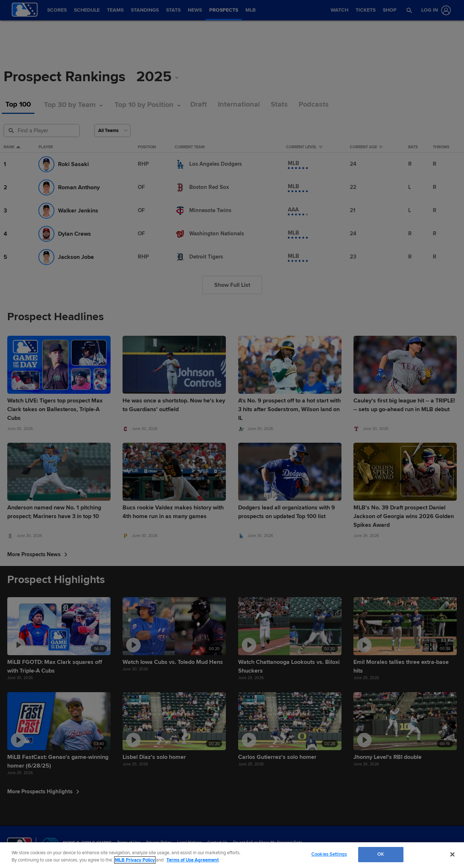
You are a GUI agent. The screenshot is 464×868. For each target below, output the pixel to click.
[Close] (452, 854)
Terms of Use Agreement (192, 860)
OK (381, 854)
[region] (232, 855)
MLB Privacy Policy (135, 860)
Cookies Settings (329, 854)
